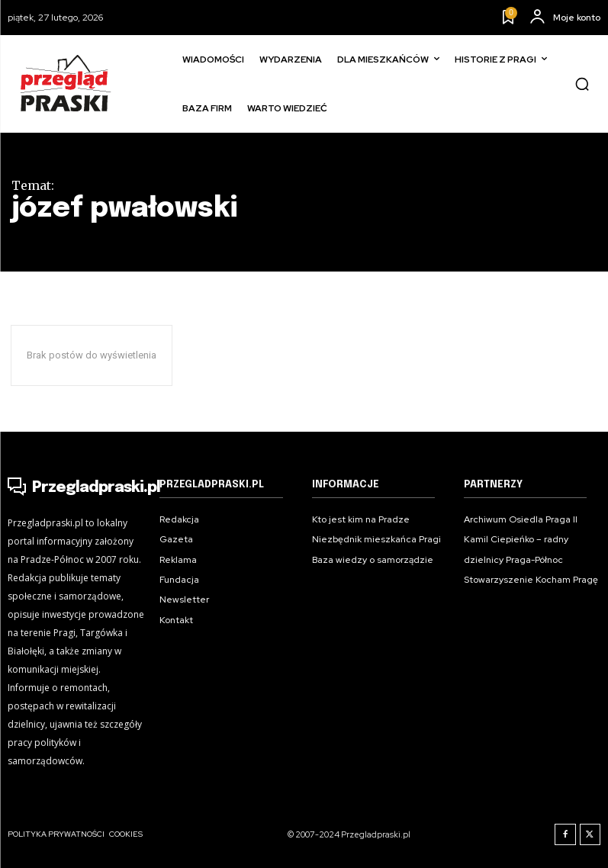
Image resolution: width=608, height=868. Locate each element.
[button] (582, 84)
